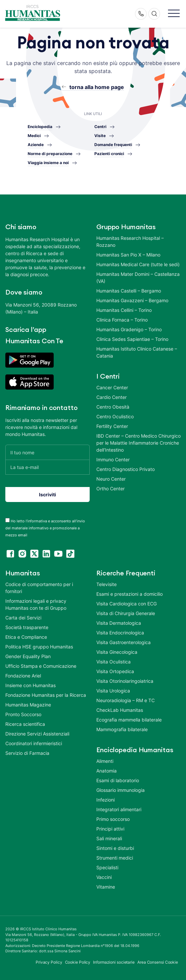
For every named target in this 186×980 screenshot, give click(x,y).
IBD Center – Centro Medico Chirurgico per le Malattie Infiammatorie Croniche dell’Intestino (138, 443)
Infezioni (105, 800)
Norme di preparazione (50, 154)
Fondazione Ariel (23, 676)
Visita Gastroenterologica (123, 642)
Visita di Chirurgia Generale (126, 613)
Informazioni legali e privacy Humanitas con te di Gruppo (36, 604)
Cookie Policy (78, 962)
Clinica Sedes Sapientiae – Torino (132, 339)
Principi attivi (110, 829)
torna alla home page (97, 87)
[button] (174, 14)
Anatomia (106, 771)
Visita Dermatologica (119, 623)
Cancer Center (112, 387)
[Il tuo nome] (47, 452)
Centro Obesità (113, 407)
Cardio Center (111, 397)
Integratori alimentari (119, 809)
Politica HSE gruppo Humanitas (39, 647)
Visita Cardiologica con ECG (126, 604)
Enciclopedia (40, 127)
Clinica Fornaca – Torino (122, 320)
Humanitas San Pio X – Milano (128, 255)
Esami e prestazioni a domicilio (129, 594)
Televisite (106, 584)
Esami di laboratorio (118, 780)
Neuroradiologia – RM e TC (125, 700)
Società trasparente (27, 627)
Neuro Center (111, 479)
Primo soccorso (113, 819)
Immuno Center (113, 459)
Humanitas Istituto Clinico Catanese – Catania (137, 352)
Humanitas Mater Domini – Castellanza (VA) (138, 278)
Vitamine (106, 887)
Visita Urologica (113, 691)
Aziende (36, 145)
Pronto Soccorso (23, 714)
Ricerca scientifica (25, 724)
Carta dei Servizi (23, 618)
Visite (100, 136)
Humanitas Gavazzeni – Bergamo (132, 300)
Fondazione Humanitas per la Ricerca (46, 695)
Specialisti (107, 867)
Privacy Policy (49, 962)
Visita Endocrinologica (120, 633)
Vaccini (104, 877)
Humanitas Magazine (28, 705)
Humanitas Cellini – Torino (124, 310)
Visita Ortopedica (115, 671)
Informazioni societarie (114, 962)
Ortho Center (110, 488)
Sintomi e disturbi (115, 848)
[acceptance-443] (7, 520)
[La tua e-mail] (47, 467)
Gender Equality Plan (28, 656)
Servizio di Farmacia (27, 753)
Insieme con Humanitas (30, 685)
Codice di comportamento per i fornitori (39, 588)
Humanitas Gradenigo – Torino (129, 329)
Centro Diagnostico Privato (125, 469)
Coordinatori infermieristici (34, 743)
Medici (34, 136)
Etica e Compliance (26, 637)
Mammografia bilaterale (122, 729)
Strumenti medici (115, 858)
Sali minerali (109, 838)
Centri (100, 127)
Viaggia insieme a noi (48, 163)
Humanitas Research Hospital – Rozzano (130, 241)
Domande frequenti (113, 145)
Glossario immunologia (120, 790)
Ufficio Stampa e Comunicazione (41, 666)
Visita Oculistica (113, 662)
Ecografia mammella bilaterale (129, 720)
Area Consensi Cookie (158, 962)
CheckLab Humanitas (120, 710)
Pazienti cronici (109, 154)
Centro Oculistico (115, 416)
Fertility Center (112, 426)
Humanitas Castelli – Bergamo (129, 291)
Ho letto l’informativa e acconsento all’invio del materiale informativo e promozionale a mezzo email (45, 528)
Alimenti (105, 761)
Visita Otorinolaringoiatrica (125, 681)
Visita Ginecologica (117, 652)
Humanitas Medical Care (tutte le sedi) (138, 264)
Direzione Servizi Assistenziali (37, 734)
